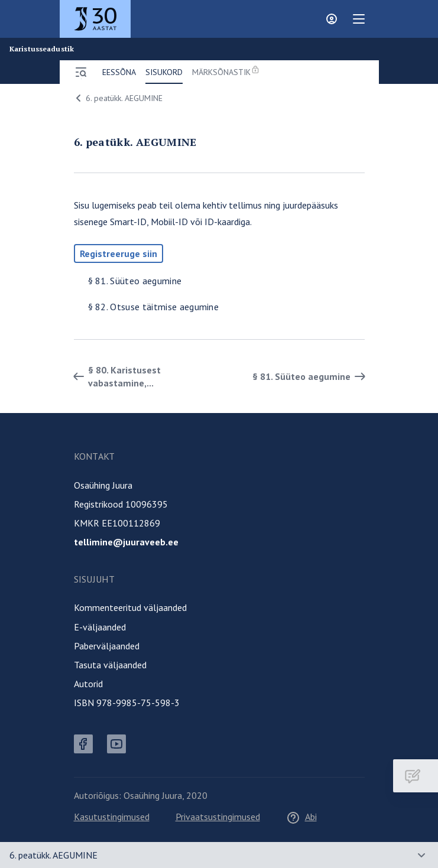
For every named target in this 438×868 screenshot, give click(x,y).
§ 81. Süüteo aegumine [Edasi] (311, 376)
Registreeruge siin (119, 253)
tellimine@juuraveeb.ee (126, 542)
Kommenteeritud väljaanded (130, 607)
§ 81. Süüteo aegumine (135, 281)
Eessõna (119, 72)
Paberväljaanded (107, 646)
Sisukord (164, 72)
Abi (301, 817)
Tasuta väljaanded (110, 665)
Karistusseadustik (42, 49)
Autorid (88, 684)
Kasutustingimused (112, 817)
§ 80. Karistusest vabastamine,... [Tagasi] (115, 376)
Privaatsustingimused (218, 817)
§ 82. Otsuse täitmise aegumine (154, 307)
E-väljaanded (100, 627)
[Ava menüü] (81, 72)
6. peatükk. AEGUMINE (117, 98)
